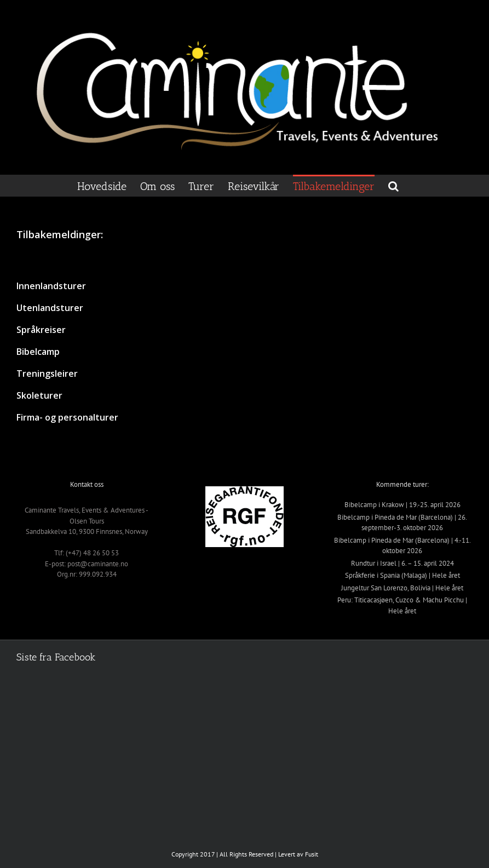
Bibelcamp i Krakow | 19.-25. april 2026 (402, 505)
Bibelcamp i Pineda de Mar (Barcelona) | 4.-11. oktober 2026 (402, 546)
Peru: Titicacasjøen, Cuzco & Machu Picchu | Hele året (402, 605)
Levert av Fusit (298, 854)
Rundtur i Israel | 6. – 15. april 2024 (402, 563)
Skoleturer (39, 395)
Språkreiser (41, 330)
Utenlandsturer (50, 308)
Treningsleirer (47, 373)
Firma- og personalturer (67, 417)
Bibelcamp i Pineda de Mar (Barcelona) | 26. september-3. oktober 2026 (402, 523)
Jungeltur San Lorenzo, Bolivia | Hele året (402, 588)
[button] (393, 186)
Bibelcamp (38, 352)
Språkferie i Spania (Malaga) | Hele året (402, 575)
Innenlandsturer (51, 286)
